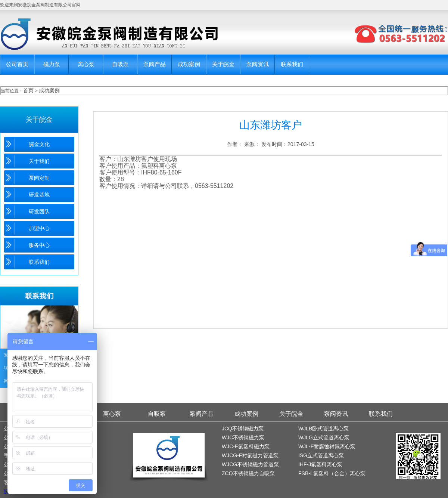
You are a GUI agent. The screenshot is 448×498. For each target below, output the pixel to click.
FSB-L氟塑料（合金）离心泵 (332, 473)
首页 (28, 90)
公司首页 (17, 64)
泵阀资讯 (258, 64)
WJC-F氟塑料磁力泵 (246, 446)
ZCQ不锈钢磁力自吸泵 (248, 473)
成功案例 (189, 64)
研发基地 (39, 195)
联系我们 (292, 64)
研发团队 (39, 211)
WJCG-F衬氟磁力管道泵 (250, 455)
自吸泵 (120, 64)
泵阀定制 (39, 178)
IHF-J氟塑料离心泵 (320, 464)
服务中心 (39, 245)
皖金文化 (39, 144)
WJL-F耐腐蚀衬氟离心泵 (327, 446)
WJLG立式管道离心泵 (324, 437)
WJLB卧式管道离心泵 (323, 429)
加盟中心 (39, 228)
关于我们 (39, 161)
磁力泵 (52, 64)
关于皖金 (223, 64)
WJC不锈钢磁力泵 (243, 437)
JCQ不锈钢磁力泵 (243, 429)
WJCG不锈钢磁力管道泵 (250, 464)
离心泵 (86, 64)
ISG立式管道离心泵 (321, 455)
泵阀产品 (155, 64)
